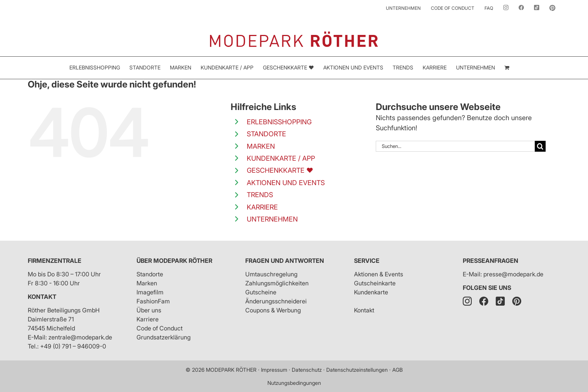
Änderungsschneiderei (276, 301)
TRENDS (260, 195)
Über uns (149, 310)
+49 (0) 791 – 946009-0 (73, 346)
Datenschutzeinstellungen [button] (357, 370)
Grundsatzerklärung (163, 337)
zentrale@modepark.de (80, 337)
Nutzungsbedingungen (294, 383)
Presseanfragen (490, 261)
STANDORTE (266, 134)
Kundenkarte (371, 292)
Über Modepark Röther (174, 261)
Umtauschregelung (271, 274)
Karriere (148, 319)
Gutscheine (261, 292)
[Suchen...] (455, 146)
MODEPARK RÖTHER (231, 370)
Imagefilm (150, 292)
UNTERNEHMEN (272, 219)
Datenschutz (307, 370)
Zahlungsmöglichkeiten (277, 283)
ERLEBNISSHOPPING (279, 122)
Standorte (150, 274)
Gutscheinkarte (375, 283)
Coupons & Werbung (273, 310)
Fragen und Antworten (285, 261)
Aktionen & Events (379, 274)
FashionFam (153, 301)
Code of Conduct (160, 328)
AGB (397, 370)
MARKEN (261, 146)
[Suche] (540, 146)
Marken (147, 283)
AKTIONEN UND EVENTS (286, 183)
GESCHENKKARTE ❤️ (280, 170)
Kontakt (42, 297)
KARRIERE (262, 207)
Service (367, 261)
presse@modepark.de (513, 274)
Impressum (274, 370)
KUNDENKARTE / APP (281, 158)
